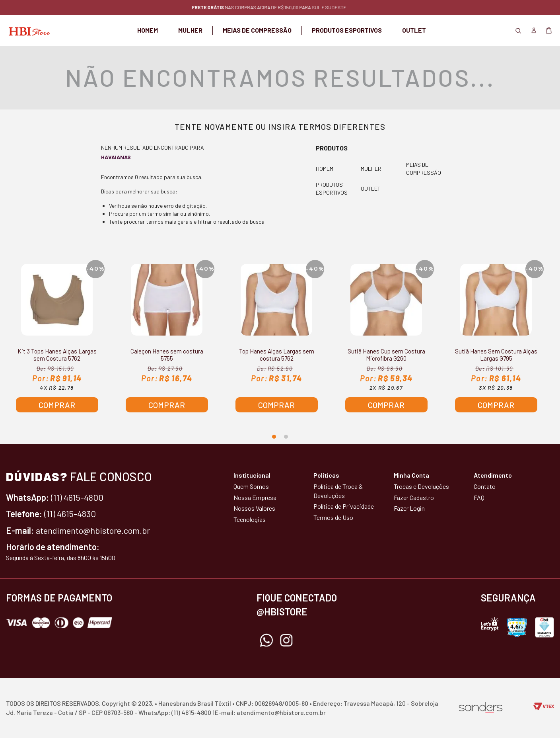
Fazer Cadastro (414, 497)
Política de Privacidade (344, 506)
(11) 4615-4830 (70, 513)
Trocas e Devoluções (421, 486)
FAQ (479, 497)
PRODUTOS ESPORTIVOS (347, 30)
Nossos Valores (254, 508)
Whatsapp (266, 640)
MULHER (190, 30)
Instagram (286, 640)
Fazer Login (409, 508)
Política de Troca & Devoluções (338, 491)
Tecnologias (250, 519)
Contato (485, 486)
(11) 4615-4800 (77, 497)
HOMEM (148, 30)
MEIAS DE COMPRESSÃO (257, 30)
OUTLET (414, 30)
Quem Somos (251, 486)
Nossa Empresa (255, 497)
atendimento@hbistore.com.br (93, 530)
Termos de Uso (333, 517)
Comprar (57, 405)
